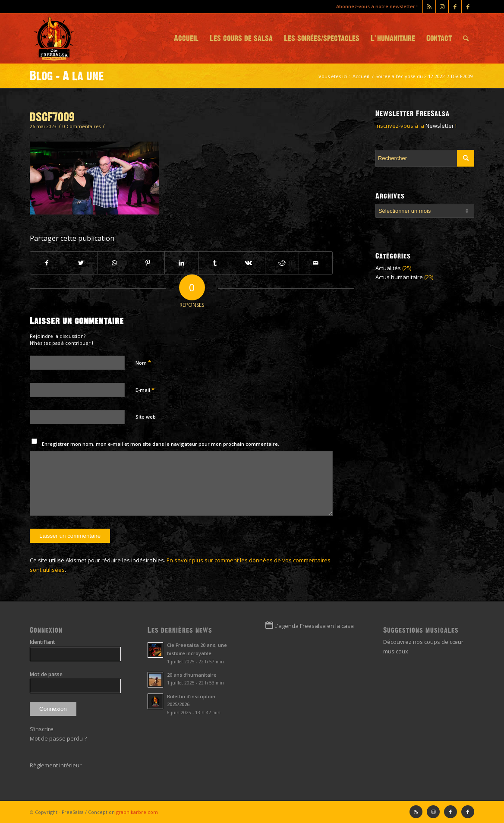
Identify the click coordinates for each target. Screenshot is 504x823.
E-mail (145, 390)
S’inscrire (42, 729)
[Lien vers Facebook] (468, 6)
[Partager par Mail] (316, 263)
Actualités (388, 268)
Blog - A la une (67, 76)
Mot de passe (46, 674)
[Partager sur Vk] (249, 263)
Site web (146, 417)
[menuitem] (186, 38)
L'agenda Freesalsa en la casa (314, 626)
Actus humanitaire (399, 277)
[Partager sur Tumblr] (215, 263)
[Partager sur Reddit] (282, 263)
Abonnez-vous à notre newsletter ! (377, 6)
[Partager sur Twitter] (81, 263)
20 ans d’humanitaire (192, 675)
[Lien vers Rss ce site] (429, 6)
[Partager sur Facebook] (47, 263)
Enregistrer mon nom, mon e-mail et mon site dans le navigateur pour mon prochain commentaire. (161, 444)
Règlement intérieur (56, 765)
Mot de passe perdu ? (58, 738)
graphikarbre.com (137, 812)
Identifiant (43, 642)
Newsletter (440, 126)
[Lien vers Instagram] (442, 6)
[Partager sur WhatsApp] (115, 263)
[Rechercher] (466, 38)
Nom (143, 363)
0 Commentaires (82, 126)
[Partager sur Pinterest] (148, 263)
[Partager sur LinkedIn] (181, 263)
